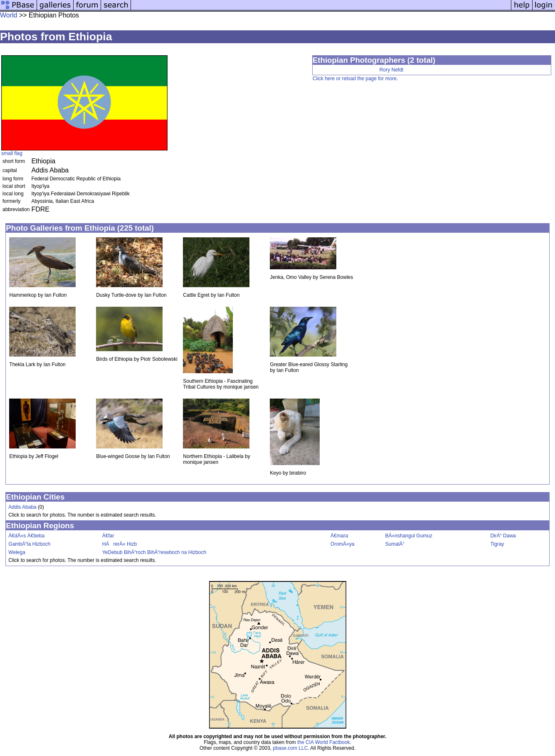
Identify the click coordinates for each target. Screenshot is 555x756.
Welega (17, 552)
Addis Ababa (22, 507)
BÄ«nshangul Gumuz (409, 536)
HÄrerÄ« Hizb (120, 544)
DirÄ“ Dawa (503, 536)
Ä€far (108, 536)
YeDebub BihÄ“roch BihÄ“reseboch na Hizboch (154, 552)
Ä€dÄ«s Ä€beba (26, 536)
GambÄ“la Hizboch (29, 544)
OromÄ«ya (342, 544)
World (9, 15)
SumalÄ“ (395, 544)
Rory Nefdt (391, 70)
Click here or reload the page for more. (355, 79)
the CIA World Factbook (324, 742)
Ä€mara (339, 536)
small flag (12, 153)
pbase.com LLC (290, 748)
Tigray (497, 544)
